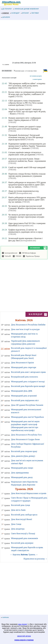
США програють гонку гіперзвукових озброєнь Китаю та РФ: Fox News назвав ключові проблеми (25, 103)
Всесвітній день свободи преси (24, 515)
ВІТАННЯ (25, 13)
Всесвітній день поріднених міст (25, 400)
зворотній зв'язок (24, 636)
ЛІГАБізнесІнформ (28, 253)
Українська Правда (32, 256)
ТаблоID (7, 256)
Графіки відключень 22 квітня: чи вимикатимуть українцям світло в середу (26, 231)
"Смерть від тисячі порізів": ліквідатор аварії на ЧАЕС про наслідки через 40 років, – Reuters (27, 111)
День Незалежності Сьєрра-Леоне (25, 439)
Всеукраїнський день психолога (24, 377)
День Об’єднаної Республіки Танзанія (27, 405)
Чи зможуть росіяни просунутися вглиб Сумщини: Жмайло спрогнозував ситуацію (26, 207)
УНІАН (18, 256)
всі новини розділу (36, 76)
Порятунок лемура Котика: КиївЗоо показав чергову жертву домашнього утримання (27, 175)
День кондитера (18, 529)
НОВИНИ (5, 13)
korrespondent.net (11, 253)
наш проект (23, 624)
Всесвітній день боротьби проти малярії (28, 386)
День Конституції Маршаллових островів (29, 493)
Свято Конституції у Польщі (23, 533)
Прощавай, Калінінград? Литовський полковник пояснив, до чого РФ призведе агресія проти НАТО (26, 137)
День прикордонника (20, 473)
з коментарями (37, 79)
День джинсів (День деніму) (23, 456)
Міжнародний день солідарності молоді (28, 382)
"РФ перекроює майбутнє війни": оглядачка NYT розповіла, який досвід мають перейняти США (27, 86)
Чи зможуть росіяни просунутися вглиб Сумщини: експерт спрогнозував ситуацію (26, 216)
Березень (17, 555)
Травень (32, 555)
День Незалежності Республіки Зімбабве (28, 325)
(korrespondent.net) (24, 193)
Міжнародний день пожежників (24, 538)
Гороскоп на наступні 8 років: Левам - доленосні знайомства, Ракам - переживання (27, 160)
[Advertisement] (24, 41)
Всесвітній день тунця (21, 505)
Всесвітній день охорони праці (24, 451)
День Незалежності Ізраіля (22, 363)
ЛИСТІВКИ (34, 13)
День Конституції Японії (22, 519)
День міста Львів (18, 510)
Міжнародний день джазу (22, 477)
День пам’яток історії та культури (25, 329)
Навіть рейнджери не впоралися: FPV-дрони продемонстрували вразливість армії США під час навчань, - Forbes (27, 185)
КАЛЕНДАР (15, 13)
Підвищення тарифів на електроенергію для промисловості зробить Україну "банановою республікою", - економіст (27, 146)
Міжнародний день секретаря (24, 367)
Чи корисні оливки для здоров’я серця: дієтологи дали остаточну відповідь (25, 128)
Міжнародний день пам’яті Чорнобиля (27, 417)
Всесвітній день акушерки (22, 543)
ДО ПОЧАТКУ (6, 9)
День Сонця (16, 524)
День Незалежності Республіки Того (26, 435)
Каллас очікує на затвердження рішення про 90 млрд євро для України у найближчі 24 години (27, 94)
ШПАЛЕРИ (6, 17)
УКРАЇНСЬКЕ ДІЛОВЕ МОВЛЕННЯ (26, 9)
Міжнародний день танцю (22, 468)
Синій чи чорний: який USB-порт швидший (27, 167)
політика (5, 617)
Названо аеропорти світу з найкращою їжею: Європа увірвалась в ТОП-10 (25, 119)
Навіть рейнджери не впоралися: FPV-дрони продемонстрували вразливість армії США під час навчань (27, 200)
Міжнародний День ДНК (22, 391)
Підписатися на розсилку (35, 559)
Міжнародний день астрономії (24, 396)
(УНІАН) (27, 88)
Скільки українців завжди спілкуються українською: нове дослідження (25, 153)
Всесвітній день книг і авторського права (28, 372)
